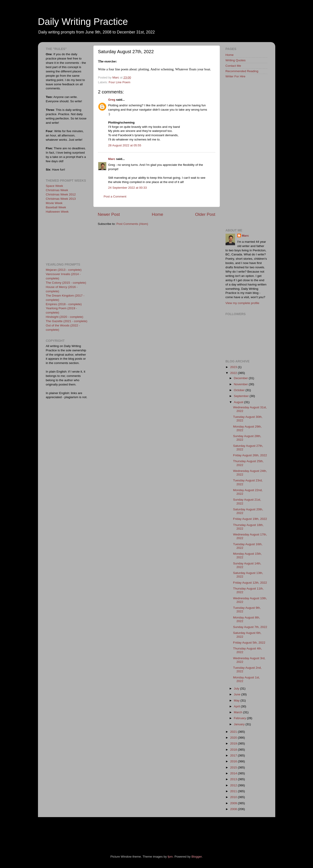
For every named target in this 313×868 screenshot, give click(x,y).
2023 (234, 367)
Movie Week (54, 203)
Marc (112, 159)
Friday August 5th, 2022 (249, 643)
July (237, 688)
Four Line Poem (120, 82)
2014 (234, 773)
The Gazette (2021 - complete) (67, 321)
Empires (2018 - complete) (64, 304)
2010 (234, 797)
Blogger (197, 857)
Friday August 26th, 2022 (250, 455)
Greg (112, 100)
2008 (234, 809)
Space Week (54, 186)
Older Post (205, 214)
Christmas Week (57, 190)
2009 (234, 803)
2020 (234, 738)
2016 (234, 761)
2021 (234, 732)
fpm (170, 857)
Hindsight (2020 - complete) (65, 317)
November (241, 384)
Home (158, 214)
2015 (234, 767)
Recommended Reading (242, 71)
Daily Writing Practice (83, 22)
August (239, 402)
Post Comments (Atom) (132, 224)
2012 (234, 785)
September (242, 396)
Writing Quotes (236, 60)
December (241, 378)
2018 (234, 750)
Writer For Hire (235, 76)
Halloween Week (57, 212)
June (238, 694)
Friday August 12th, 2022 (250, 583)
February (240, 718)
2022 (234, 373)
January (240, 724)
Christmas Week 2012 (61, 194)
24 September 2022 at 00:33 (128, 188)
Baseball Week (56, 207)
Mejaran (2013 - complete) (64, 270)
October (240, 390)
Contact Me (233, 66)
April (237, 706)
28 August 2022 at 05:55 (125, 145)
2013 (234, 779)
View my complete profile (242, 303)
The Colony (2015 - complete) (66, 283)
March (239, 712)
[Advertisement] (66, 238)
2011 (234, 791)
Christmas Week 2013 (61, 199)
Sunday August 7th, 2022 (250, 627)
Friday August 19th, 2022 (250, 519)
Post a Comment (115, 196)
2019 (234, 743)
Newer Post (109, 214)
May (237, 700)
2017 (234, 755)
